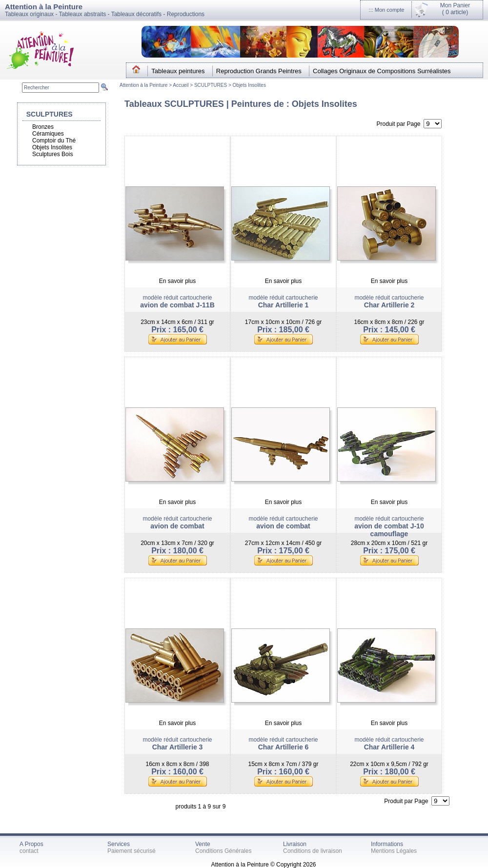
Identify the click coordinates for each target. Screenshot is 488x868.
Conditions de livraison (313, 851)
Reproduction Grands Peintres (259, 71)
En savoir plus (177, 281)
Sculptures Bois (52, 154)
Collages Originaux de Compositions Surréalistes (382, 71)
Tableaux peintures (178, 71)
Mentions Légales (394, 851)
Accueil (181, 85)
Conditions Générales (223, 851)
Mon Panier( (455, 9)
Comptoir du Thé (54, 141)
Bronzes (43, 127)
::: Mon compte (387, 10)
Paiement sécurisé (132, 851)
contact (29, 851)
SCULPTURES (211, 85)
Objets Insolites (249, 85)
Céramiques (48, 134)
